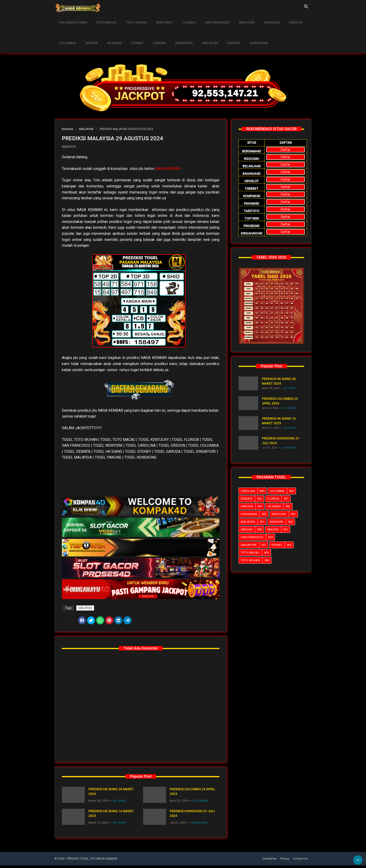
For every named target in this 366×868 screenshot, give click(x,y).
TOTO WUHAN (133, 19)
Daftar (286, 150)
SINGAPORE (176, 32)
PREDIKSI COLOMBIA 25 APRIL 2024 (192, 794)
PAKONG (223, 32)
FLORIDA (183, 19)
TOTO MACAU (104, 19)
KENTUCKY (160, 19)
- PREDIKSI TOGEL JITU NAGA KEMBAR (91, 861)
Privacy (285, 861)
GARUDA (153, 32)
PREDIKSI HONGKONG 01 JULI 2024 (192, 816)
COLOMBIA (67, 32)
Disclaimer (269, 861)
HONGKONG (247, 32)
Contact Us (300, 861)
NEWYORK (238, 19)
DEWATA (89, 32)
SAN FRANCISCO (210, 19)
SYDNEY (132, 32)
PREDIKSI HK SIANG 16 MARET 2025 (111, 816)
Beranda (67, 129)
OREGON (284, 19)
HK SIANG (111, 32)
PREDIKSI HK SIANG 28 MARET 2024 (111, 794)
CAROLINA (261, 19)
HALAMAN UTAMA (72, 19)
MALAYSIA (201, 32)
